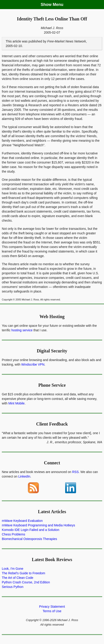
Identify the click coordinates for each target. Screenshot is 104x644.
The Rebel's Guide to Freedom (24, 573)
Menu (58, 5)
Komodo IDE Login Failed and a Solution (31, 530)
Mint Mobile (17, 403)
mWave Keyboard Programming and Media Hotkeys (38, 525)
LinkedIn (24, 476)
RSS (76, 472)
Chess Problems (14, 534)
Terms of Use (52, 611)
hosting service (22, 330)
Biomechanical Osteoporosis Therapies (29, 539)
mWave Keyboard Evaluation (22, 521)
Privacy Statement (52, 607)
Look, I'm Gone (13, 569)
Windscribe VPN (33, 364)
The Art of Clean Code (18, 578)
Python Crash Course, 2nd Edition (26, 582)
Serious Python (13, 587)
